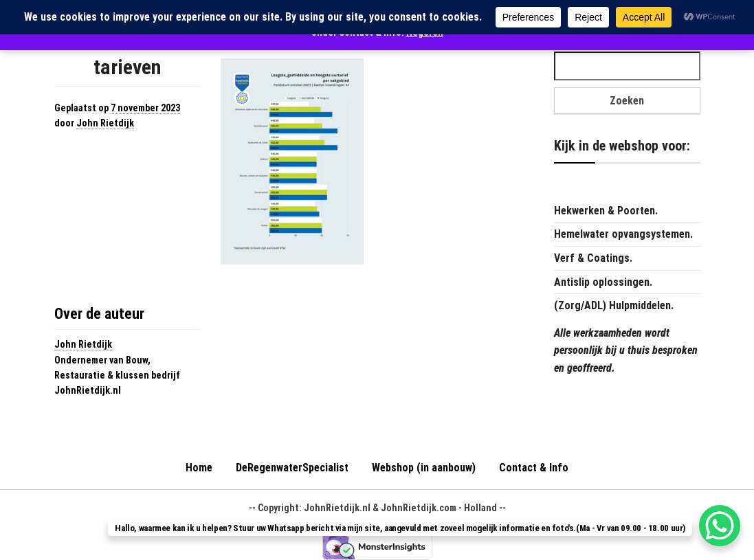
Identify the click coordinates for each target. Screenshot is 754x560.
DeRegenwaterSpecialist (292, 468)
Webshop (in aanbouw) (424, 468)
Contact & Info (534, 468)
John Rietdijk (105, 123)
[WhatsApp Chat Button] (720, 526)
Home (199, 468)
